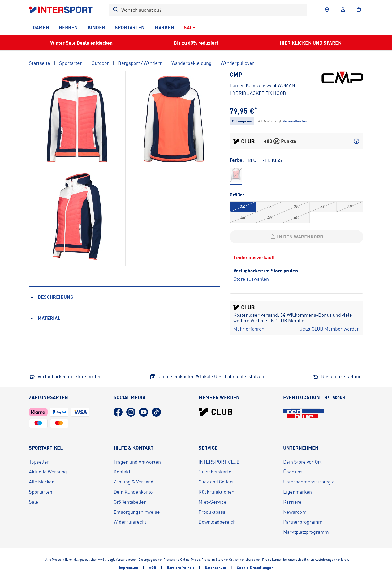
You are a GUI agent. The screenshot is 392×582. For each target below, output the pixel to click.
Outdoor (100, 63)
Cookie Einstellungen (255, 568)
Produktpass (212, 512)
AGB (152, 568)
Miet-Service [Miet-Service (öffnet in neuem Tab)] (212, 502)
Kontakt (122, 472)
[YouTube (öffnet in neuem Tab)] (144, 412)
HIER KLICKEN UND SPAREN (311, 43)
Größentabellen (130, 502)
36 (270, 207)
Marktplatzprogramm (306, 532)
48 (296, 217)
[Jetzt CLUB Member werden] (330, 329)
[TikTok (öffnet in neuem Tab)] (156, 412)
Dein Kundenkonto (133, 492)
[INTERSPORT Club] (216, 412)
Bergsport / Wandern (140, 63)
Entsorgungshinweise (137, 512)
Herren (68, 27)
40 (323, 207)
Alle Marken (42, 482)
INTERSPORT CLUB (219, 462)
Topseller (39, 462)
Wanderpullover (237, 63)
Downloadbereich (217, 522)
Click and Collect (216, 482)
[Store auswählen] (251, 279)
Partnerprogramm (303, 522)
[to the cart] (359, 10)
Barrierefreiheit (180, 568)
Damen (41, 27)
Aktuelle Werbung (48, 472)
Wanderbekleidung (191, 63)
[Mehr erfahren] (249, 329)
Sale (190, 27)
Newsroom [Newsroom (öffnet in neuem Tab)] (295, 512)
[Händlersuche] (327, 10)
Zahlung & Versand (133, 482)
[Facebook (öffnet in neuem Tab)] (118, 412)
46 (270, 217)
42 (350, 207)
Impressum (128, 568)
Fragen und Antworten (137, 462)
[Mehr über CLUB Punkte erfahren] (356, 141)
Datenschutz (215, 568)
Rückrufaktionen (216, 492)
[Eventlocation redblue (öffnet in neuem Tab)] (304, 413)
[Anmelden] (343, 10)
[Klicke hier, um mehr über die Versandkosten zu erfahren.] (295, 121)
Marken (164, 27)
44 (243, 217)
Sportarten (130, 27)
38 (296, 207)
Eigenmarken (298, 492)
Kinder (96, 27)
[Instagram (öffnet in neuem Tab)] (131, 412)
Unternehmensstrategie (309, 482)
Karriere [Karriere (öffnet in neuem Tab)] (292, 502)
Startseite (40, 63)
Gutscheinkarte (215, 472)
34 (243, 207)
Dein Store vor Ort (302, 462)
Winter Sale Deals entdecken (81, 43)
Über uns (293, 472)
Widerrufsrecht (130, 522)
